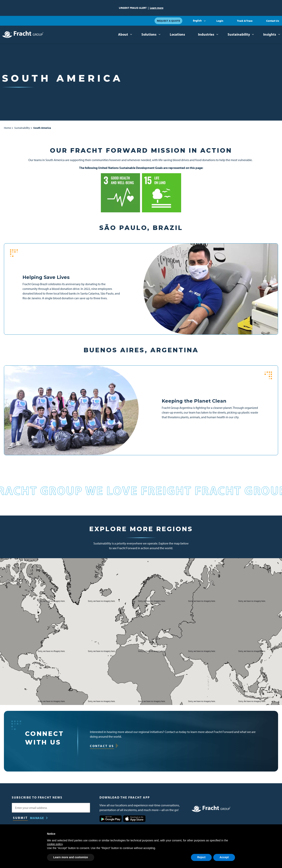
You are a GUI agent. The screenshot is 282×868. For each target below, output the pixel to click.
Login (220, 21)
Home (7, 128)
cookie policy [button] (55, 844)
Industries (206, 34)
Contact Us (273, 21)
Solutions (149, 34)
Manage (37, 818)
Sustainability (239, 34)
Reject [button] (201, 857)
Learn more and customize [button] (71, 857)
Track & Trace (245, 21)
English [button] (197, 21)
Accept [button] (224, 857)
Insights (270, 34)
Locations (177, 34)
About (123, 34)
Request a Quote (168, 21)
